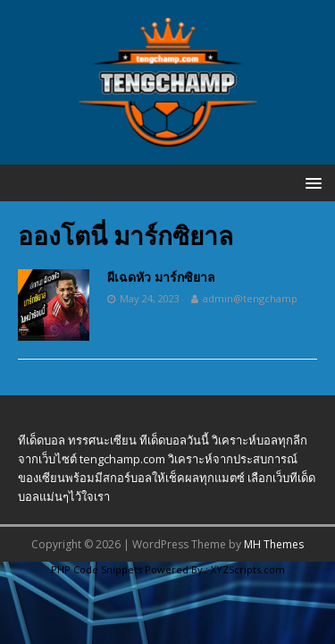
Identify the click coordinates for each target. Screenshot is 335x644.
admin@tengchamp (250, 298)
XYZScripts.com (248, 569)
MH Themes (274, 544)
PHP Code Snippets (96, 569)
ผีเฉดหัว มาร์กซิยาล (161, 277)
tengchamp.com (122, 459)
